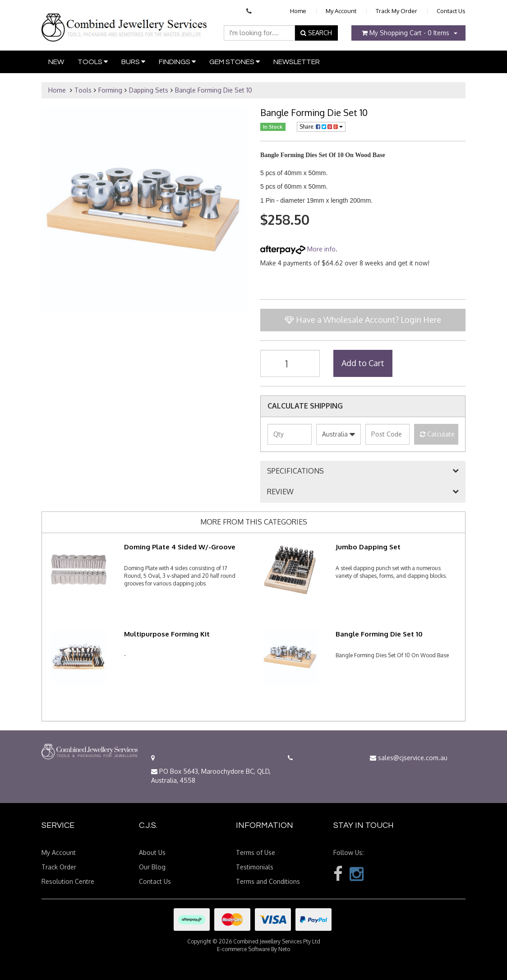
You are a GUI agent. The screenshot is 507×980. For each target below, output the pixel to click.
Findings (177, 62)
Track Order (59, 867)
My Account (341, 11)
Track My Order (396, 11)
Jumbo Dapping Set (368, 547)
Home (298, 11)
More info (298, 249)
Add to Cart (363, 363)
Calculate (437, 434)
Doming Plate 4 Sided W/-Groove (180, 547)
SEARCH (316, 33)
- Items (406, 33)
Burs (133, 62)
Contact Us (451, 11)
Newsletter (297, 62)
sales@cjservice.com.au (409, 758)
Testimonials (255, 867)
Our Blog (152, 867)
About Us (152, 852)
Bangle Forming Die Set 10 (214, 90)
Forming (110, 90)
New (56, 62)
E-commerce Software (243, 949)
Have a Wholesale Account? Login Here (363, 320)
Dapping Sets (149, 90)
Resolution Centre (68, 881)
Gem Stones (235, 62)
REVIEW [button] (280, 492)
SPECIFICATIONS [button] (295, 471)
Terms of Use (256, 852)
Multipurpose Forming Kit (167, 634)
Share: (321, 127)
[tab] (363, 471)
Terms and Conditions (268, 881)
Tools (93, 62)
